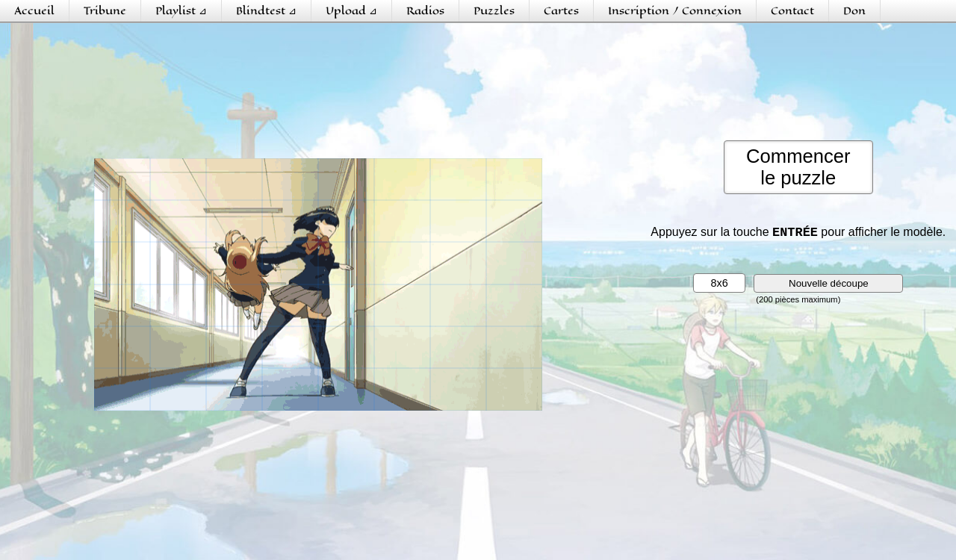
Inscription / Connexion (675, 11)
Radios (425, 11)
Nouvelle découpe (829, 286)
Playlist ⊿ (181, 11)
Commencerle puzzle (798, 167)
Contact (792, 11)
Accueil (34, 11)
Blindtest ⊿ (266, 11)
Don (854, 11)
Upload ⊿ (351, 11)
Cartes (561, 11)
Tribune (105, 11)
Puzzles (494, 11)
